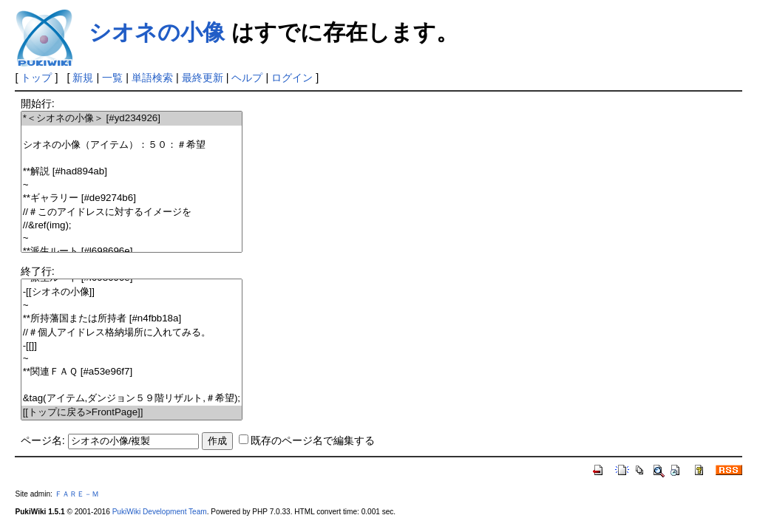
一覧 (112, 78)
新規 (83, 78)
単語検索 (152, 78)
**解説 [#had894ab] (132, 172)
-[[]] (132, 346)
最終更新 (203, 78)
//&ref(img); (132, 226)
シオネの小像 (157, 32)
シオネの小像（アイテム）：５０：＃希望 (132, 145)
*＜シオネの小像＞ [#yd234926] (132, 119)
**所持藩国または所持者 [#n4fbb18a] (132, 319)
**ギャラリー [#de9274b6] (132, 198)
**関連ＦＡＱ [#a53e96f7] (132, 372)
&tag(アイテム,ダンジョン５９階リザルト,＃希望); (132, 399)
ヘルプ (247, 78)
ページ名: (43, 440)
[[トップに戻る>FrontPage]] (132, 413)
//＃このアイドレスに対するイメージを (132, 212)
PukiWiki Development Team (160, 512)
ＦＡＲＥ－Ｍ (77, 494)
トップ (36, 78)
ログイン (292, 78)
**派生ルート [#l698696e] (132, 252)
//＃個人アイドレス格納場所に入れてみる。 (132, 333)
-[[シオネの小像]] (132, 292)
